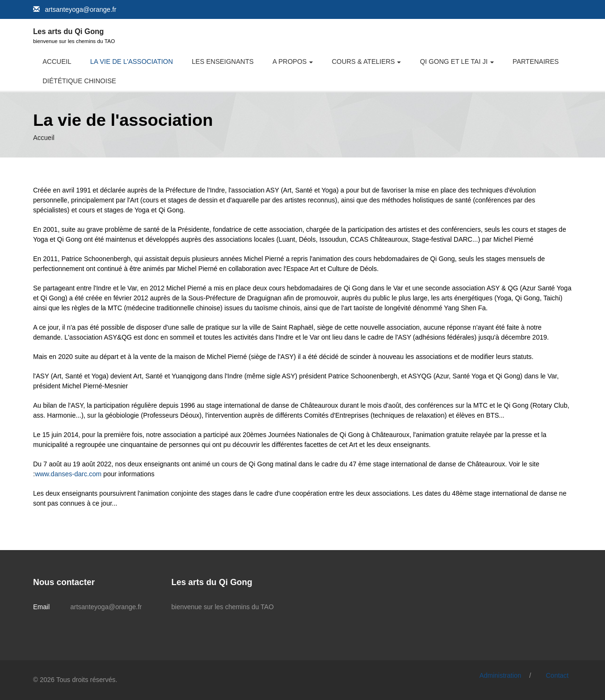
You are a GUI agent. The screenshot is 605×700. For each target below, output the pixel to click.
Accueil (57, 61)
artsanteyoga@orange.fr (81, 9)
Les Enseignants (223, 61)
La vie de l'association (132, 61)
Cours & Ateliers (363, 61)
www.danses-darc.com (68, 474)
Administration (500, 675)
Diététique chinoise (79, 81)
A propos (290, 61)
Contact (557, 675)
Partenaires (536, 61)
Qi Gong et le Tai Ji (454, 61)
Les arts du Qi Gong (69, 31)
